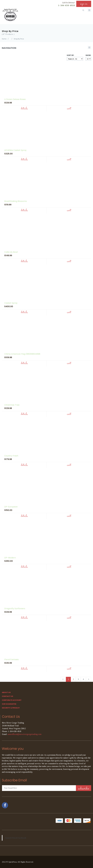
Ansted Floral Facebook (16, 838)
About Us (6, 692)
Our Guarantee (9, 704)
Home (4, 39)
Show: (88, 55)
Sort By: (70, 55)
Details (24, 109)
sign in (84, 4)
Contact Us (7, 696)
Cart (69, 109)
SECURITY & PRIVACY (11, 708)
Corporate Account (12, 700)
